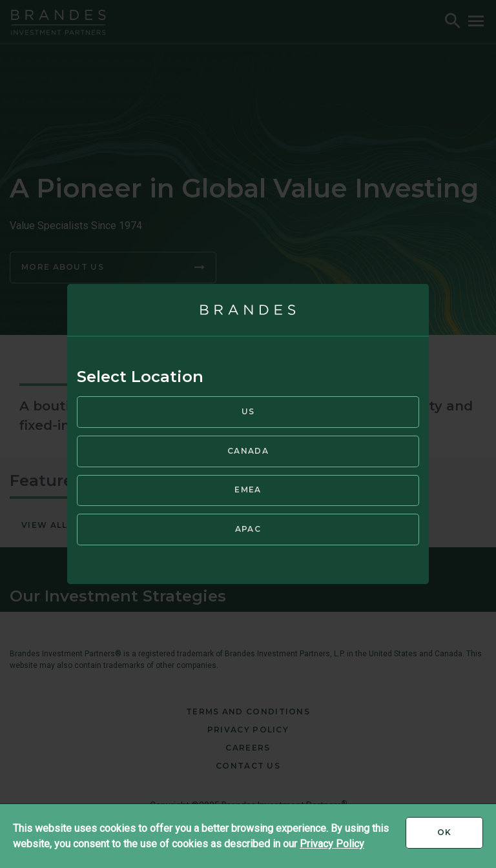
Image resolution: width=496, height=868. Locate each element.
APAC (248, 529)
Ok (460, 837)
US (248, 411)
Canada (248, 451)
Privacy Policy (332, 844)
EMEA (248, 490)
